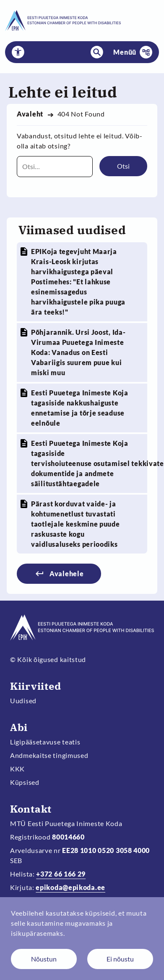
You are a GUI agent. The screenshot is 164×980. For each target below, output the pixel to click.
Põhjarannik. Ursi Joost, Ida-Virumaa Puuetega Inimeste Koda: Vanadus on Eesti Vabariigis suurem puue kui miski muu (78, 352)
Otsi (123, 166)
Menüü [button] (125, 52)
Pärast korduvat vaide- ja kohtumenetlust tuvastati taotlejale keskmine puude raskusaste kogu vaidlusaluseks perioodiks (75, 524)
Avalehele (66, 573)
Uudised (23, 701)
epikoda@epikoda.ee (70, 887)
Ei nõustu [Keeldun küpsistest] (120, 959)
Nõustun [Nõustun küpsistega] (44, 959)
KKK (17, 769)
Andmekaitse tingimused (49, 755)
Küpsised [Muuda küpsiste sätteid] (25, 782)
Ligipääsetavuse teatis (45, 742)
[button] (18, 52)
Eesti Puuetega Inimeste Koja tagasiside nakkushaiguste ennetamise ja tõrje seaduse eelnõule (80, 408)
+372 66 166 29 (61, 874)
